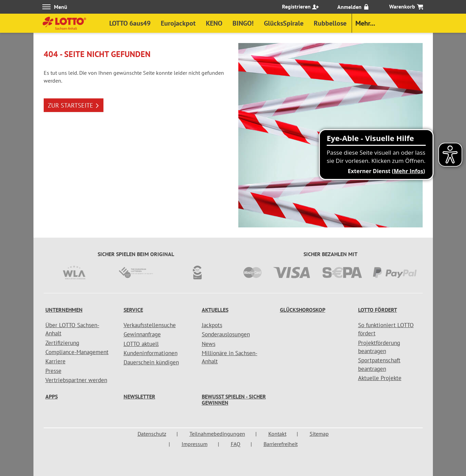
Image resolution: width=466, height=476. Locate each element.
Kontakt (277, 434)
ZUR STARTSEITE (74, 105)
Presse (53, 371)
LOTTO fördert (378, 310)
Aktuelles (215, 310)
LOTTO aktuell (141, 344)
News (209, 344)
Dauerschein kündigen (151, 362)
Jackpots (212, 325)
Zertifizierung (62, 343)
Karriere (55, 361)
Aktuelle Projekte (380, 378)
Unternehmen (64, 310)
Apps (52, 396)
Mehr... (365, 23)
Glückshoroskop (303, 310)
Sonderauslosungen (226, 334)
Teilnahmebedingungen (217, 434)
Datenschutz (152, 434)
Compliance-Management (77, 352)
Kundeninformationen (151, 353)
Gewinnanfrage (142, 334)
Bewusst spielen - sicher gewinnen (234, 400)
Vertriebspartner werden (76, 380)
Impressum (195, 444)
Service (133, 310)
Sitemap (319, 434)
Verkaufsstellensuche (150, 325)
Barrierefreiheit (281, 444)
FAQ (236, 444)
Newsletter (139, 396)
